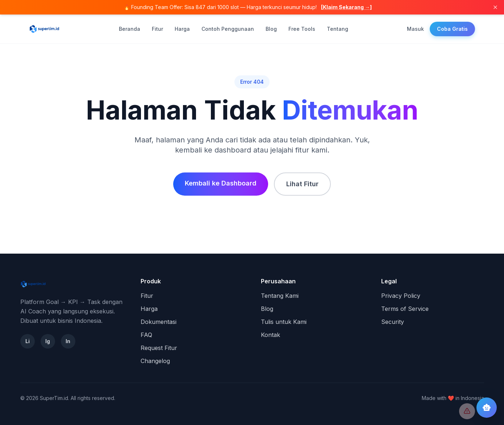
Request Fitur (159, 348)
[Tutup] (495, 7)
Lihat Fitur (302, 184)
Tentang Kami (280, 296)
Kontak (270, 335)
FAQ (146, 335)
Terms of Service (405, 309)
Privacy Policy (401, 296)
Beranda (130, 29)
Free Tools (302, 29)
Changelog (155, 361)
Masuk (415, 29)
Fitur (157, 29)
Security (393, 322)
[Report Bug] (467, 411)
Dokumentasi (159, 322)
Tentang (338, 29)
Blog (271, 29)
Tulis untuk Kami (284, 322)
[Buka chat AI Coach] (487, 408)
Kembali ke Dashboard (221, 183)
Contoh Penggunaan (228, 29)
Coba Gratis (452, 29)
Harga (182, 29)
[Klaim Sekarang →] (346, 7)
